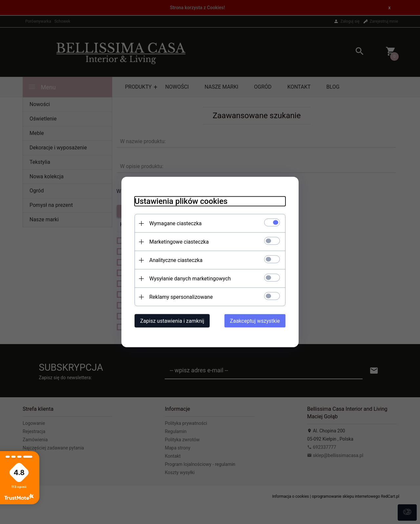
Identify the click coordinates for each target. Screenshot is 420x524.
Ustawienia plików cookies (181, 201)
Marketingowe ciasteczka (179, 242)
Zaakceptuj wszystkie (255, 321)
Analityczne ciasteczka (176, 260)
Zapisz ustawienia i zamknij (172, 321)
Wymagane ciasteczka (176, 223)
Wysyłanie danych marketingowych (190, 279)
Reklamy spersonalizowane (181, 297)
